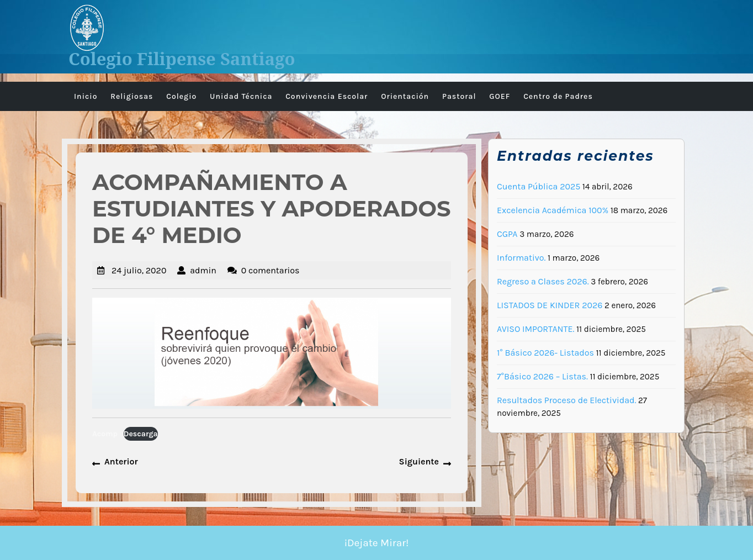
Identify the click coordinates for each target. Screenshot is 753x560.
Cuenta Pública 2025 (539, 186)
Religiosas (132, 96)
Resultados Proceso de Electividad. (566, 400)
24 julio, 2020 (139, 270)
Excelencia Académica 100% (553, 210)
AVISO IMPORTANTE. (535, 329)
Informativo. (521, 258)
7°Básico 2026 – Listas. (542, 376)
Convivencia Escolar (327, 96)
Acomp (105, 434)
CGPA (507, 234)
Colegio (181, 96)
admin (203, 270)
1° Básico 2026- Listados (545, 353)
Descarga (141, 434)
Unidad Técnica (241, 96)
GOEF (500, 96)
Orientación (405, 96)
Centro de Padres (558, 96)
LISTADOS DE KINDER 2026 (550, 305)
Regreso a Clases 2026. (543, 281)
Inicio (86, 96)
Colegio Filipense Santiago (182, 59)
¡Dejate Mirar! (377, 543)
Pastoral (459, 96)
